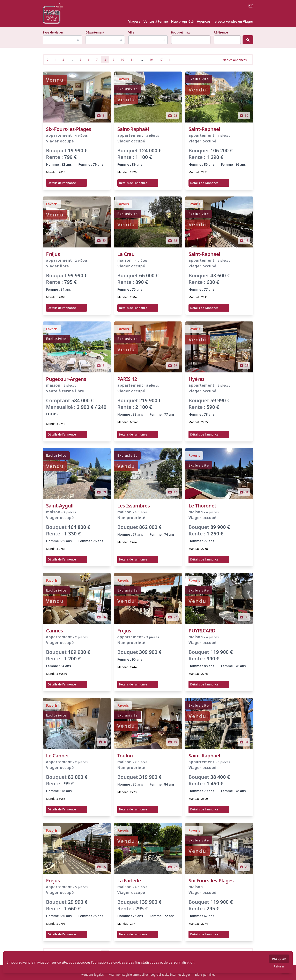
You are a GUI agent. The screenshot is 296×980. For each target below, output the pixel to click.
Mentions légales (92, 975)
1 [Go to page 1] (55, 60)
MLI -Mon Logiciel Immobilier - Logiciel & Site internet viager (149, 975)
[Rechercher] (248, 40)
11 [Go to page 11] (132, 60)
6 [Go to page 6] (89, 60)
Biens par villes (205, 975)
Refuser (279, 966)
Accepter (279, 959)
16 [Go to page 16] (151, 60)
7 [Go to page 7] (97, 60)
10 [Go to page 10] (123, 60)
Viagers (134, 21)
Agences (204, 21)
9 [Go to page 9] (113, 60)
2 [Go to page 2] (63, 60)
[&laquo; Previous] (47, 60)
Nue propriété (182, 21)
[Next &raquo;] (170, 60)
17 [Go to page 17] (161, 60)
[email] (251, 6)
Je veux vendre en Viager (234, 21)
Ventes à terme (156, 21)
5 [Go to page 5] (80, 60)
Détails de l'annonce (62, 183)
